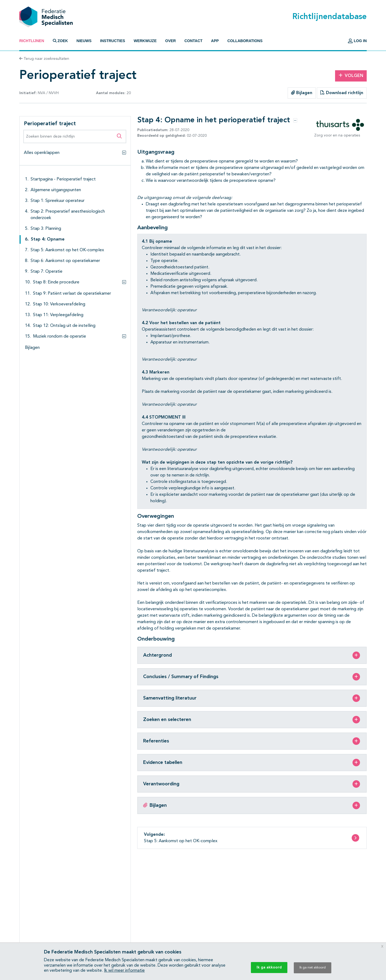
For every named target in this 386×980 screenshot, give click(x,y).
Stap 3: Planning (46, 229)
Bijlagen (302, 93)
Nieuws (84, 41)
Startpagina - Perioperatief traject (63, 179)
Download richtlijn (342, 93)
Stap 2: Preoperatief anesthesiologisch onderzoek (68, 215)
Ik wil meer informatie (124, 971)
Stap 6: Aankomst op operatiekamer (65, 261)
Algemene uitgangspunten (56, 190)
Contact (193, 41)
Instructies (112, 41)
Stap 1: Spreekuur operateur (57, 201)
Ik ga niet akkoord (313, 968)
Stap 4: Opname (48, 239)
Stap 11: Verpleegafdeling (58, 315)
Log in (357, 41)
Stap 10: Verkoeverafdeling (59, 304)
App (215, 41)
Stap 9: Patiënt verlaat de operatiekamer (72, 294)
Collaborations (245, 41)
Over (170, 41)
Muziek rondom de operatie (60, 336)
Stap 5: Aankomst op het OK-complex (67, 250)
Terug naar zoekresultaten (44, 59)
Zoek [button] (60, 41)
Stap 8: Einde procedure (56, 282)
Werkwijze (145, 41)
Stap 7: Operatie (47, 272)
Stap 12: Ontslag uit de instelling (64, 326)
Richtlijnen (32, 41)
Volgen (351, 76)
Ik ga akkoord (269, 967)
